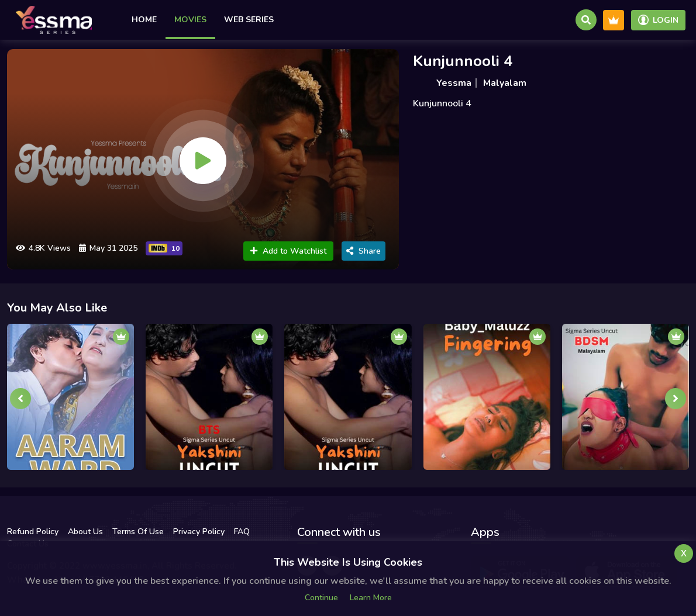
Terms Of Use (138, 532)
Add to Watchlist (288, 251)
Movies (190, 20)
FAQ (242, 532)
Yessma (454, 83)
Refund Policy (33, 532)
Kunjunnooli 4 (463, 61)
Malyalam (505, 83)
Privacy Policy (199, 532)
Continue (321, 598)
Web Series (249, 20)
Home (144, 20)
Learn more (371, 598)
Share (363, 251)
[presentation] (20, 399)
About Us (85, 532)
